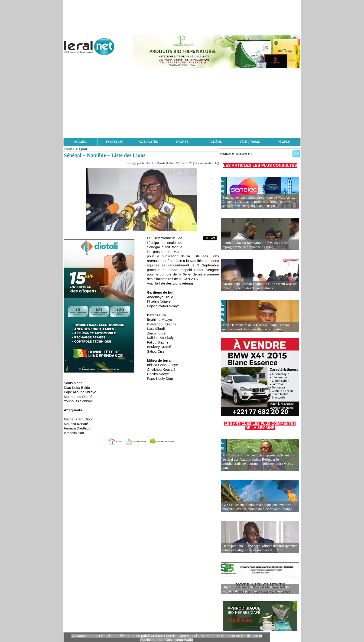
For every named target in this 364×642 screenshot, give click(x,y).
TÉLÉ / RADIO (250, 142)
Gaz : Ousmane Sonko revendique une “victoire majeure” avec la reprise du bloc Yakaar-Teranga (260, 507)
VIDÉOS (216, 142)
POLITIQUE (114, 142)
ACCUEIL (81, 142)
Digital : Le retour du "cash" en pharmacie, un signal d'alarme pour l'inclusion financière (257, 589)
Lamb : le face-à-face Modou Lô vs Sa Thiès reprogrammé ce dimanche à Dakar (251, 245)
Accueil (69, 149)
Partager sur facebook (172, 441)
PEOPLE (284, 142)
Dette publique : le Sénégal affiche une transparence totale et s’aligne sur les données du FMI (256, 548)
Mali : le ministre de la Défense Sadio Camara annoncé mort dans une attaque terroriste (258, 327)
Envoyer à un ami (130, 441)
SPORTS (182, 142)
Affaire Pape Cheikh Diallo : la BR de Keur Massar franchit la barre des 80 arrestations (256, 286)
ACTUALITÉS (148, 142)
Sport (83, 149)
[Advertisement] (182, 103)
